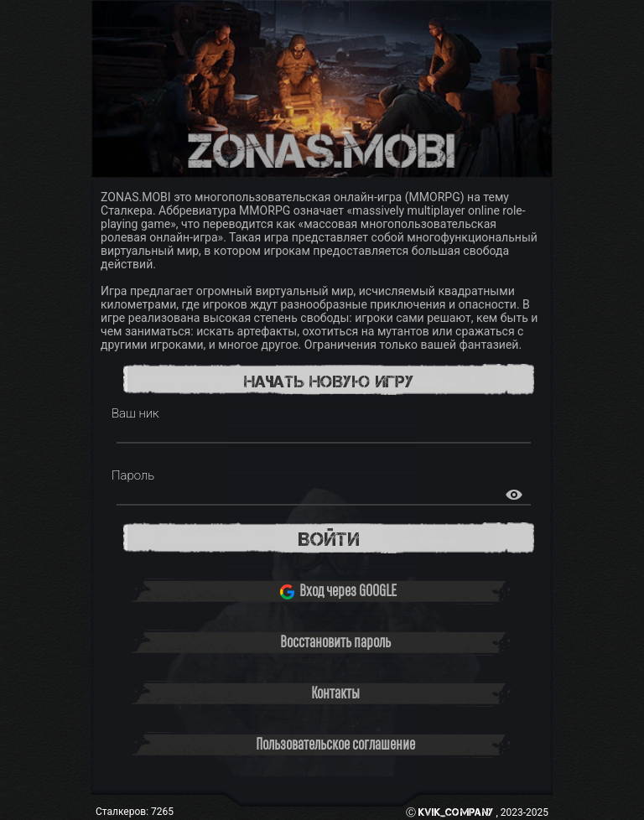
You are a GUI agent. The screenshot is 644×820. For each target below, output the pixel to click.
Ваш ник (135, 413)
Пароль (133, 475)
